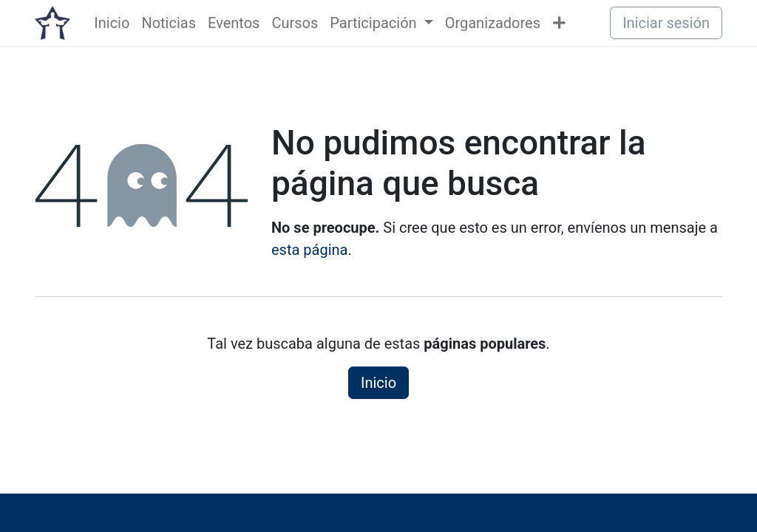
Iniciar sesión (666, 23)
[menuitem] (112, 23)
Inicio (378, 383)
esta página (309, 250)
